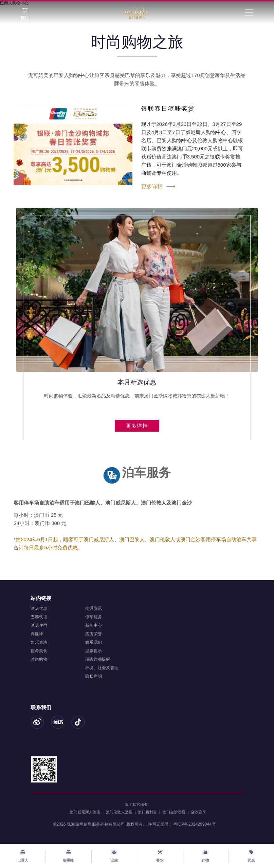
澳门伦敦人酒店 (119, 812)
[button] (127, 442)
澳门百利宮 (147, 812)
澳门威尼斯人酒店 (85, 812)
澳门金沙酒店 (174, 812)
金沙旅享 (198, 812)
